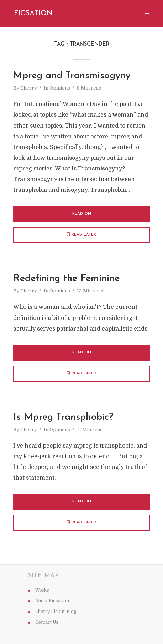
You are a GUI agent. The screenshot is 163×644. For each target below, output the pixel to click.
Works (42, 590)
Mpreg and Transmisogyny (72, 76)
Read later (81, 235)
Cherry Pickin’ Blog (56, 612)
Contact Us (47, 622)
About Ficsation (52, 601)
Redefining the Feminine (66, 279)
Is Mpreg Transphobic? (63, 417)
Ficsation (33, 14)
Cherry (29, 88)
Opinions (60, 88)
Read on (82, 214)
